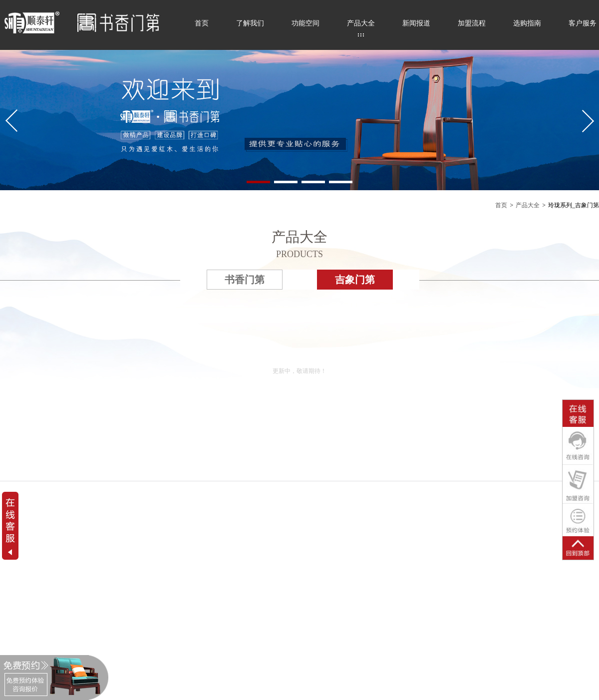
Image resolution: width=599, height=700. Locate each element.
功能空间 (305, 23)
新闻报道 (416, 23)
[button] (258, 182)
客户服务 (583, 23)
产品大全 (361, 23)
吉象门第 (355, 280)
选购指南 (527, 23)
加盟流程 (472, 23)
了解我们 (250, 23)
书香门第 (245, 280)
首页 (202, 23)
